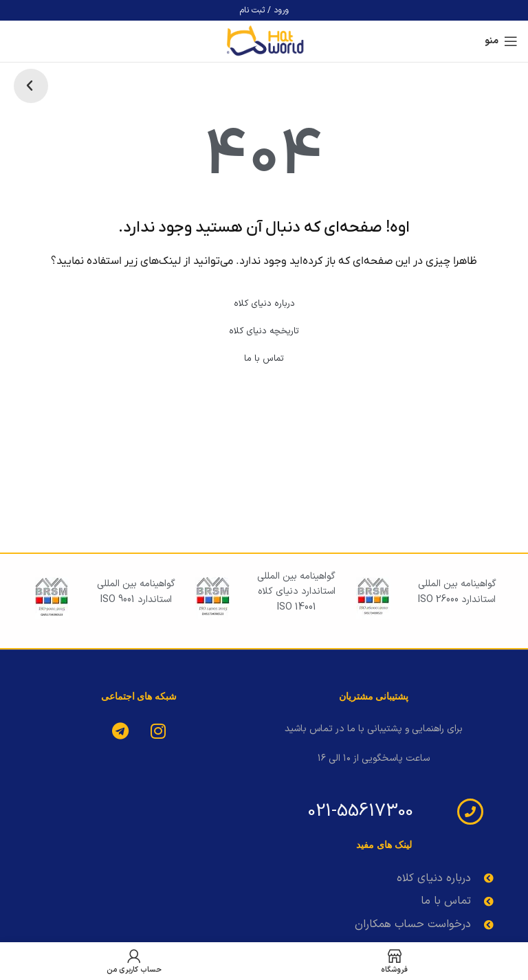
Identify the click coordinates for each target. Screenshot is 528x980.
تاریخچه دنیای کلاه (264, 331)
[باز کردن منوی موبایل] (501, 41)
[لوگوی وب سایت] (264, 41)
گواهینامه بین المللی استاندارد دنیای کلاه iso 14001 (296, 592)
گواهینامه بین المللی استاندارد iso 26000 (457, 591)
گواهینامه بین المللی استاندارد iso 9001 (136, 591)
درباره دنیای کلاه (264, 304)
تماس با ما (264, 359)
